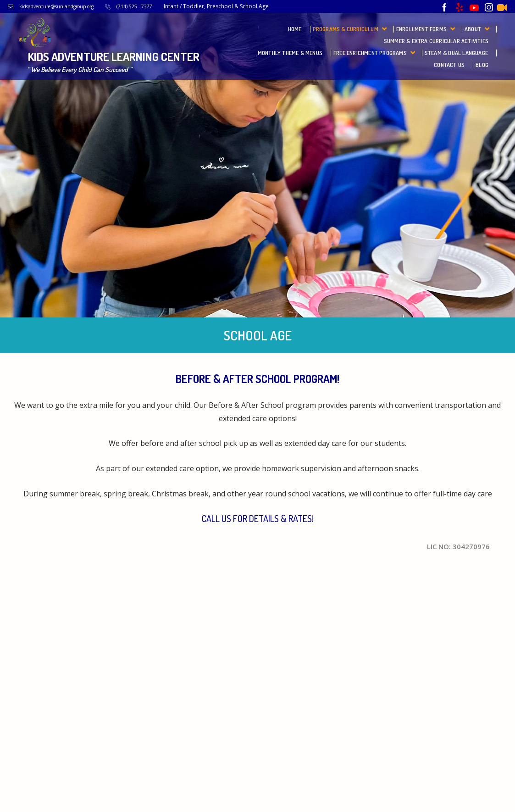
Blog (482, 65)
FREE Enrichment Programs (370, 53)
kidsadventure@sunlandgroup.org (56, 6)
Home (295, 29)
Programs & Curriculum (346, 29)
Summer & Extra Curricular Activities (436, 41)
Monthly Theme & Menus (290, 53)
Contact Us (449, 65)
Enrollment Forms (421, 29)
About (473, 29)
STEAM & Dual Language (456, 53)
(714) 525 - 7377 (134, 6)
